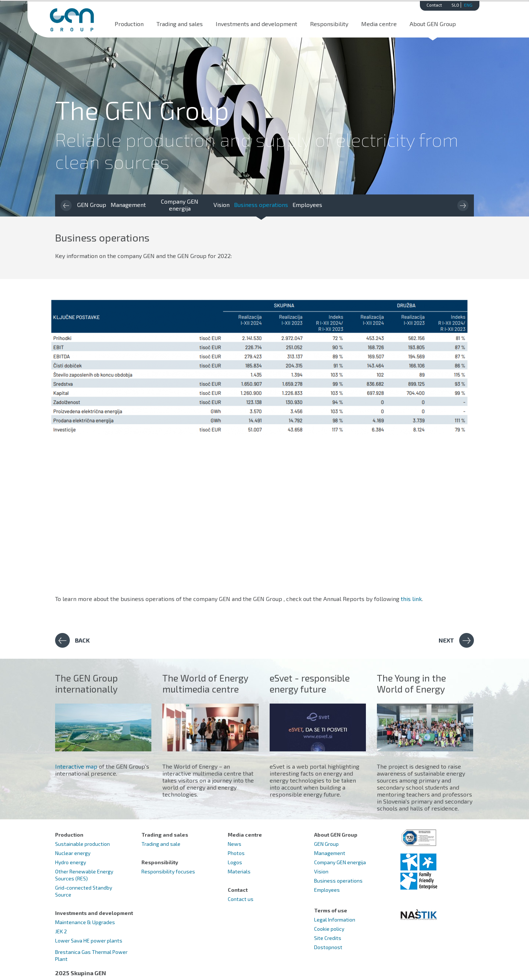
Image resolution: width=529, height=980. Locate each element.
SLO (455, 5)
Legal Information (335, 920)
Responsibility (329, 24)
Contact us (241, 899)
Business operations (261, 205)
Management (128, 205)
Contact (434, 5)
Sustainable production (82, 844)
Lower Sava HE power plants (89, 940)
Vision (222, 205)
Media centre (379, 24)
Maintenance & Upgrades (85, 922)
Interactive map (76, 766)
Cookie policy (329, 929)
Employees (307, 205)
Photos (236, 853)
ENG (468, 5)
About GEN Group (433, 24)
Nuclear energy (73, 853)
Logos (235, 862)
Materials (239, 871)
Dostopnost (328, 947)
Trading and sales (180, 24)
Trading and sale (161, 844)
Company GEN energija (180, 205)
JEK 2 (61, 931)
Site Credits (328, 938)
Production (129, 24)
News (235, 844)
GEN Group (92, 205)
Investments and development (256, 24)
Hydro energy (71, 862)
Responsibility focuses (168, 871)
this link (411, 599)
